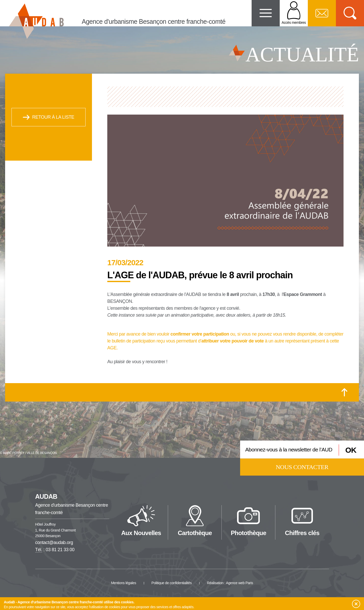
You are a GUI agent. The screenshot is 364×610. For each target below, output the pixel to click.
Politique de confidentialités (172, 583)
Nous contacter (302, 467)
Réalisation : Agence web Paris (230, 583)
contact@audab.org (54, 542)
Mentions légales (123, 583)
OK (351, 450)
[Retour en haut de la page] (344, 392)
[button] (356, 604)
